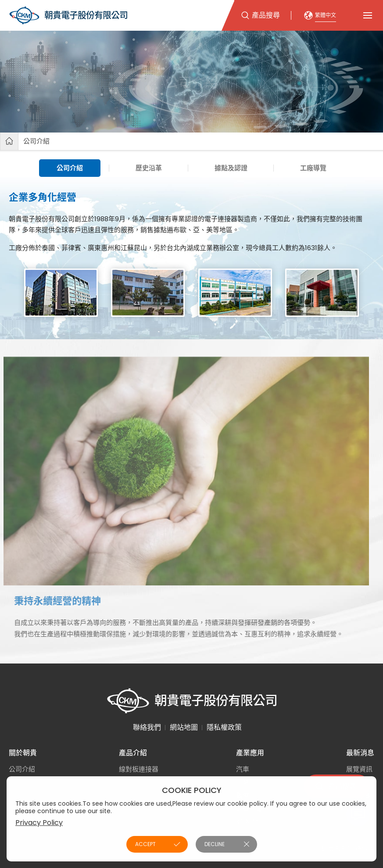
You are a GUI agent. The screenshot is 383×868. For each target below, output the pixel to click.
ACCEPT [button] (145, 844)
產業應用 (250, 753)
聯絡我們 (147, 727)
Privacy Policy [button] (39, 823)
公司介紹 (36, 141)
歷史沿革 (149, 168)
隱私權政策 (224, 727)
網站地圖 (184, 727)
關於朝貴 (23, 753)
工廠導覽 (313, 168)
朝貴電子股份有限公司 (68, 15)
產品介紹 (133, 753)
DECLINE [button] (215, 844)
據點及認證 (231, 168)
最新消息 (360, 753)
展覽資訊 (359, 769)
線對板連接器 (139, 769)
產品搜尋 (266, 15)
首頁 (9, 141)
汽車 (243, 769)
